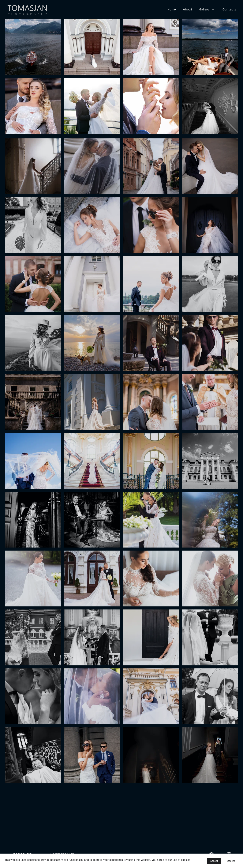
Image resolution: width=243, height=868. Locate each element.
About (188, 9)
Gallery (204, 9)
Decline (231, 861)
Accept (214, 861)
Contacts (229, 9)
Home (172, 9)
